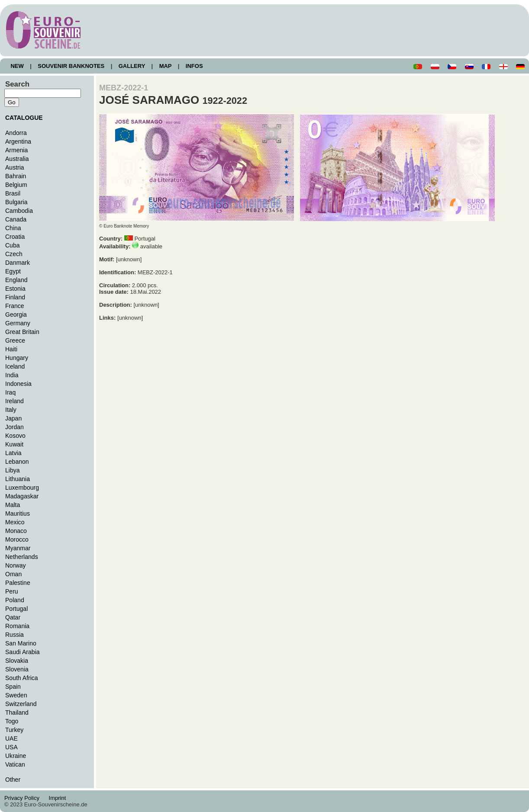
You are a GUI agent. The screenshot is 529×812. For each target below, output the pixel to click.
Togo (12, 721)
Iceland (15, 366)
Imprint (59, 798)
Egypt (13, 271)
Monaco (16, 531)
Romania (17, 626)
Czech (14, 254)
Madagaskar (22, 496)
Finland (15, 297)
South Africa (22, 678)
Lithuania (18, 479)
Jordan (15, 427)
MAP (165, 66)
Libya (13, 470)
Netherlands (22, 557)
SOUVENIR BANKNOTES (71, 66)
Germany (18, 323)
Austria (15, 167)
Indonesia (18, 384)
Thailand (17, 713)
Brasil (13, 193)
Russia (15, 635)
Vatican (15, 764)
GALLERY (132, 66)
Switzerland (21, 704)
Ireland (15, 401)
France (15, 306)
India (12, 375)
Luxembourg (22, 488)
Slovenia (17, 669)
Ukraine (16, 756)
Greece (15, 340)
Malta (13, 505)
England (16, 280)
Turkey (14, 730)
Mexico (15, 522)
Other (13, 780)
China (13, 228)
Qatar (13, 617)
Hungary (17, 358)
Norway (16, 565)
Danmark (18, 263)
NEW (17, 66)
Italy (11, 410)
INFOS (194, 66)
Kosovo (15, 436)
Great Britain (22, 332)
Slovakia (17, 661)
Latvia (13, 453)
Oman (13, 574)
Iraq (10, 392)
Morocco (17, 539)
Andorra (16, 133)
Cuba (13, 245)
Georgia (16, 315)
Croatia (15, 237)
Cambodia (19, 211)
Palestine (18, 583)
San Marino (21, 643)
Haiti (11, 349)
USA (11, 747)
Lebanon (17, 462)
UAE (11, 738)
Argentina (18, 141)
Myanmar (18, 548)
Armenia (16, 150)
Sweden (16, 695)
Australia (17, 159)
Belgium (16, 185)
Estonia (15, 289)
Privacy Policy (24, 798)
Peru (12, 591)
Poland (15, 600)
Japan (13, 418)
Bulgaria (16, 202)
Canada (16, 219)
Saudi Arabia (23, 652)
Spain (13, 687)
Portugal (16, 609)
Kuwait (14, 444)
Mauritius (18, 514)
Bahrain (16, 176)
